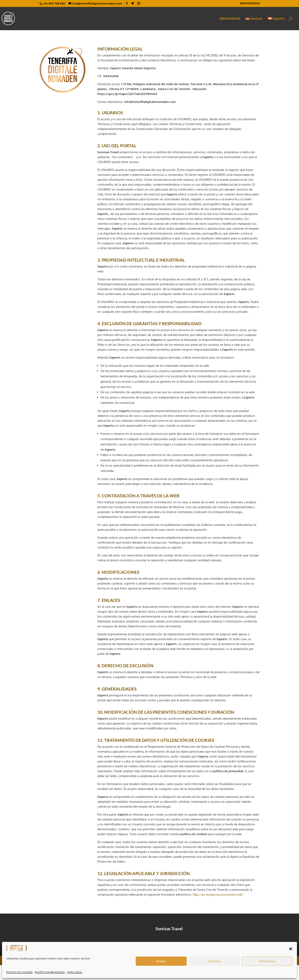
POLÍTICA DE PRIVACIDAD (50, 972)
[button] (291, 949)
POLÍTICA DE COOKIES (19, 972)
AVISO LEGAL (75, 972)
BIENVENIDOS (250, 3)
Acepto (161, 961)
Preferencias (267, 961)
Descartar (214, 961)
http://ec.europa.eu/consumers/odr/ (218, 895)
